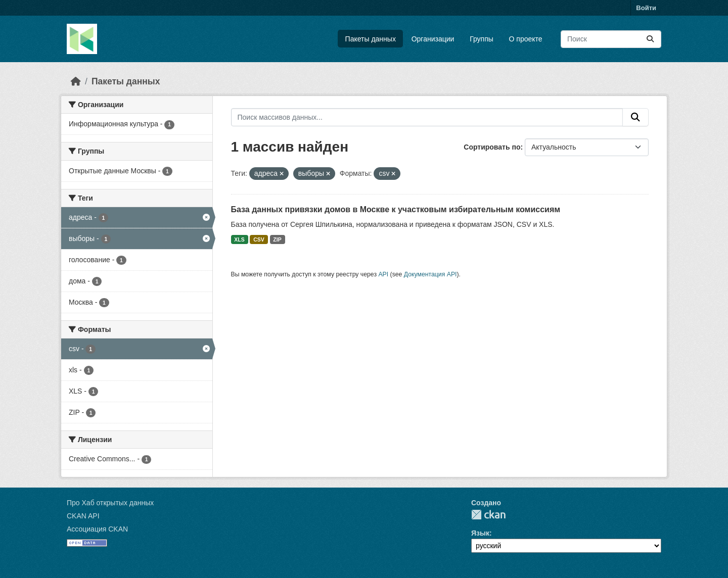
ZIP (277, 239)
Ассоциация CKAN (97, 529)
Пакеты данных (371, 39)
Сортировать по (492, 147)
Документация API (430, 274)
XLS (239, 239)
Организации (433, 39)
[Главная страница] (76, 81)
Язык (480, 533)
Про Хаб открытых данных (110, 503)
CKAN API (83, 516)
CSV (259, 239)
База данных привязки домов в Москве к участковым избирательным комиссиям (396, 209)
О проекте (526, 39)
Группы (482, 39)
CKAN (488, 515)
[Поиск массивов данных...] (611, 39)
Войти (646, 8)
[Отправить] (650, 39)
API (383, 274)
